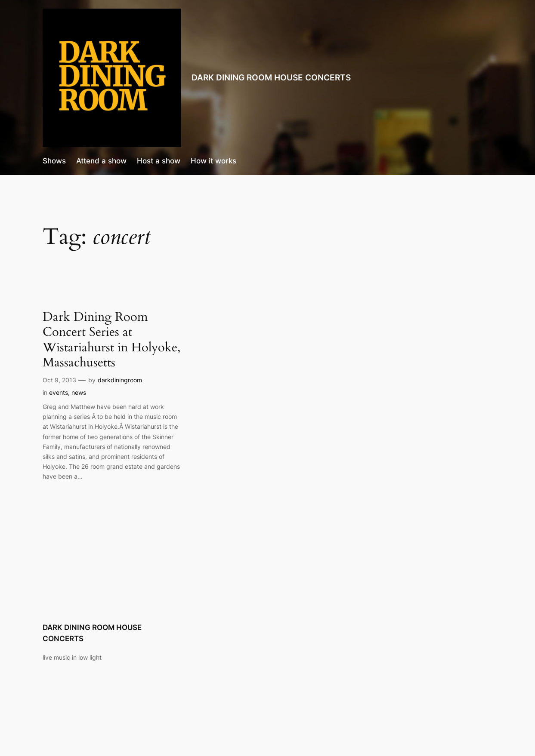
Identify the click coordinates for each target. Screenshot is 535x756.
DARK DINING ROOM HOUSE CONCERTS (271, 78)
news (79, 392)
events (59, 392)
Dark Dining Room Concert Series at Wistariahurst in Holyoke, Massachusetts (111, 340)
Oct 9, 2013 (59, 380)
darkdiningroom (120, 380)
